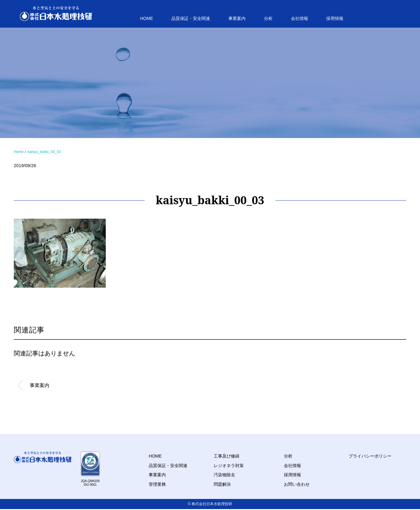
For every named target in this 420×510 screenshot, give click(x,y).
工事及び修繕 (227, 456)
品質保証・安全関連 (191, 18)
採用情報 (335, 18)
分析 (268, 18)
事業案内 (237, 18)
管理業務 (157, 484)
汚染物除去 (224, 475)
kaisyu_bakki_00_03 (44, 152)
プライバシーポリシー (370, 456)
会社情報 (300, 18)
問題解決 (222, 484)
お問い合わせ (297, 484)
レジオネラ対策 (229, 466)
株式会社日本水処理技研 (212, 504)
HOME (147, 18)
